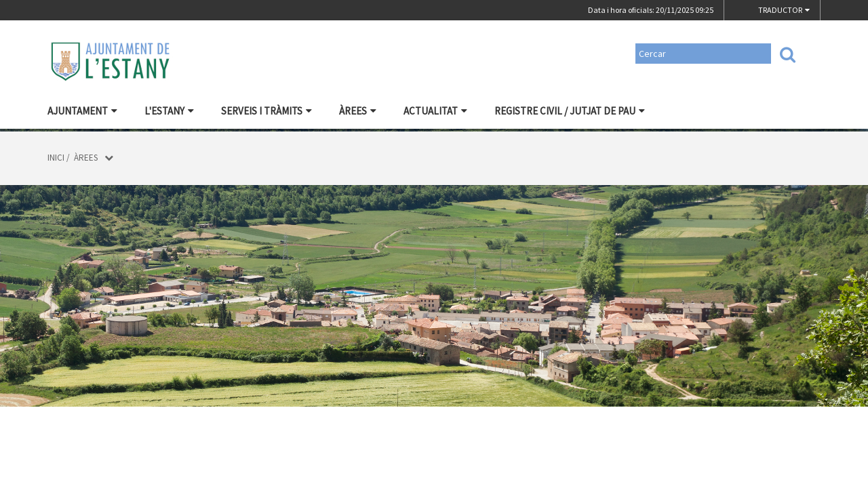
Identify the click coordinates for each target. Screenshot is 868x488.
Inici (56, 158)
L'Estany (169, 111)
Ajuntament (82, 111)
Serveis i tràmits (267, 111)
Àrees (358, 111)
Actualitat (435, 111)
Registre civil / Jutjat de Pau (570, 111)
